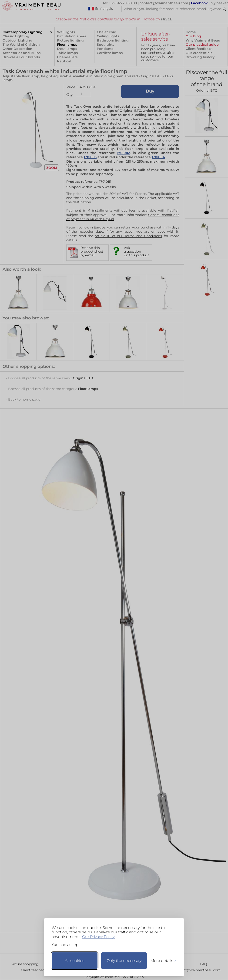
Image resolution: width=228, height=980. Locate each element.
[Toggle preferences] (161, 961)
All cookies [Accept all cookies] (75, 961)
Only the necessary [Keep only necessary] (124, 961)
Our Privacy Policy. (99, 937)
